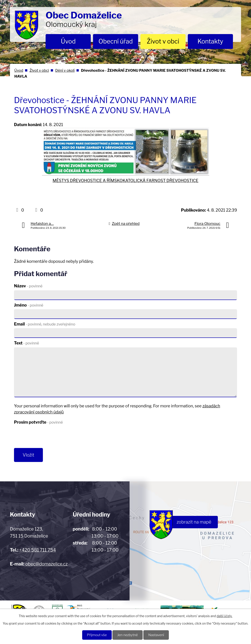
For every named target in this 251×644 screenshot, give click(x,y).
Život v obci (163, 41)
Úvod (68, 41)
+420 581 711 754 (37, 550)
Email (45, 324)
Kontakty (210, 41)
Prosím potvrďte (38, 422)
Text (27, 343)
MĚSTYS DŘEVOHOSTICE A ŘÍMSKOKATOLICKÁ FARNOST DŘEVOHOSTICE (125, 181)
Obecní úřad (116, 41)
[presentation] (48, 437)
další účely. (224, 616)
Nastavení (157, 635)
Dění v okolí (65, 70)
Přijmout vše (96, 635)
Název (28, 286)
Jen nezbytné (128, 635)
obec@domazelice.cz (46, 564)
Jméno (29, 305)
